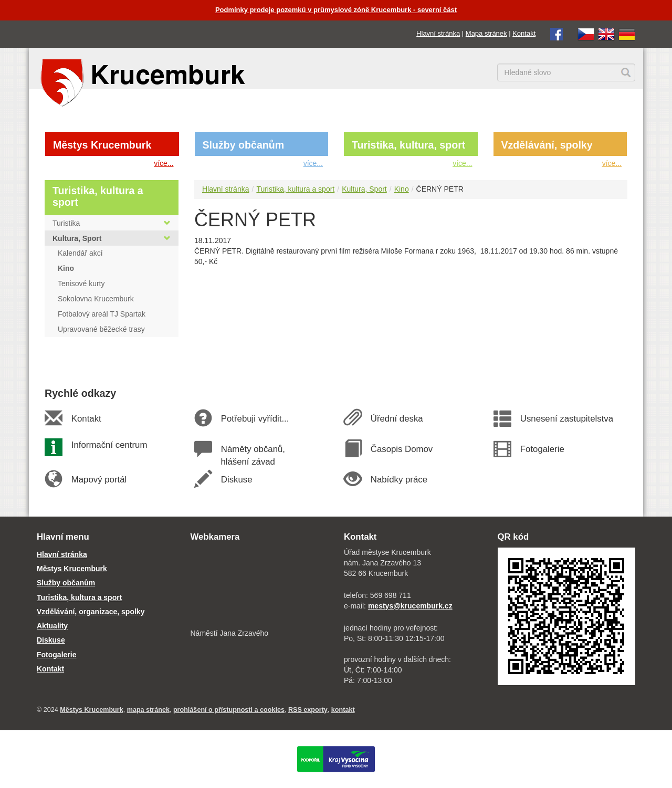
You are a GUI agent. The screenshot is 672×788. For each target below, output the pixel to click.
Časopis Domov (401, 449)
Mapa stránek (486, 33)
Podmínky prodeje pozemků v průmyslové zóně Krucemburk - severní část (336, 10)
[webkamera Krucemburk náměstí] (260, 586)
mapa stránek (148, 710)
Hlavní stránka (438, 33)
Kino (402, 189)
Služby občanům (244, 145)
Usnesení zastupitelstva (566, 419)
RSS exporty (308, 710)
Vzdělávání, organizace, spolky (91, 612)
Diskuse (236, 480)
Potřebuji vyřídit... (255, 419)
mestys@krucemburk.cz (410, 606)
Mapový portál (99, 480)
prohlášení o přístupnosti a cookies (229, 710)
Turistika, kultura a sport (295, 189)
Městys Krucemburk (102, 145)
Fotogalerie (542, 449)
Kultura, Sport (364, 189)
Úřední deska (396, 419)
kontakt (343, 710)
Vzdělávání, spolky (547, 145)
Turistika (112, 223)
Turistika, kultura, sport (408, 145)
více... (164, 163)
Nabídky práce (399, 480)
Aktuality (52, 626)
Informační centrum (109, 445)
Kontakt (524, 33)
